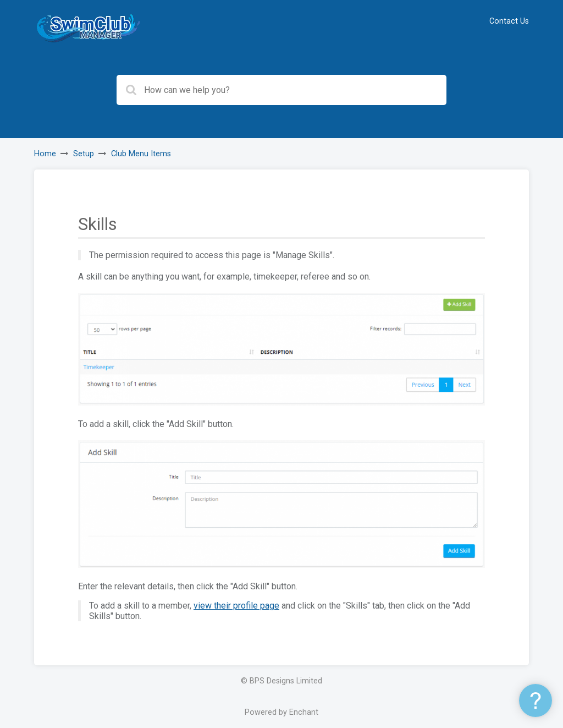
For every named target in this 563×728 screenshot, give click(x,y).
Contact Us (509, 21)
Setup (84, 154)
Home (45, 154)
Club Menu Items (141, 154)
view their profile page (236, 606)
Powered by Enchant (281, 712)
